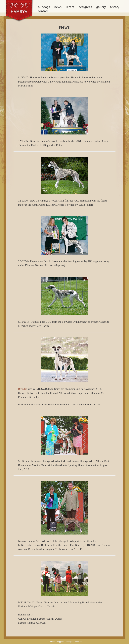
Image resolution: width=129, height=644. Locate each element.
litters (70, 7)
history (115, 7)
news (58, 7)
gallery (101, 7)
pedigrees (85, 7)
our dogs (44, 7)
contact (43, 11)
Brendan (23, 389)
